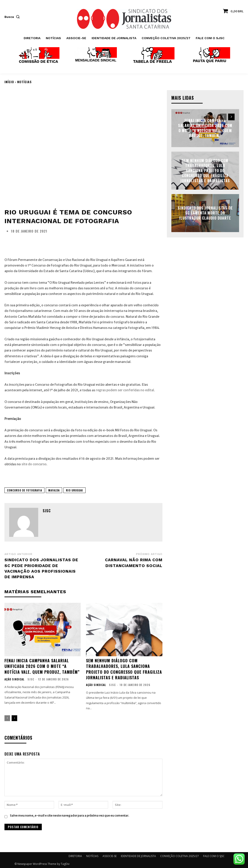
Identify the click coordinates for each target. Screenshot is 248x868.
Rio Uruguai (75, 490)
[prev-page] (7, 718)
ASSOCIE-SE (110, 856)
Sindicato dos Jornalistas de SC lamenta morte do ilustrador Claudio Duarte (205, 213)
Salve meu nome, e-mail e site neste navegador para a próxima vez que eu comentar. (69, 816)
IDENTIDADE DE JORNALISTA (138, 856)
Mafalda (54, 490)
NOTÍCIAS (24, 82)
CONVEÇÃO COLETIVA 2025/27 (180, 856)
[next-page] (14, 718)
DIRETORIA (75, 856)
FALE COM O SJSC (214, 856)
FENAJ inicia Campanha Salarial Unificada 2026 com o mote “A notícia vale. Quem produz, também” (42, 666)
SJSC (47, 511)
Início (9, 82)
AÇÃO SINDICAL (14, 679)
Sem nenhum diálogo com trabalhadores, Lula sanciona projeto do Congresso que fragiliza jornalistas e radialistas (124, 669)
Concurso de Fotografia (24, 490)
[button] (13, 17)
